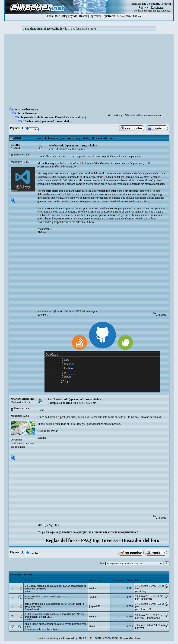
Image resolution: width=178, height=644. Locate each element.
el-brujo (81, 117)
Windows (29, 599)
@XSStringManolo (150, 618)
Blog (65, 16)
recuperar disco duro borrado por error (46, 596)
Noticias (28, 591)
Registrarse (108, 16)
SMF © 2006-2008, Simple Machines (118, 638)
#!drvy (143, 591)
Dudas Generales (33, 609)
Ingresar (144, 7)
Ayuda (73, 16)
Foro (50, 16)
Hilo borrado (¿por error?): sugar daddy (48, 121)
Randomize (146, 599)
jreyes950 (95, 606)
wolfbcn (94, 588)
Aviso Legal (54, 638)
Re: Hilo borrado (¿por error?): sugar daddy (74, 399)
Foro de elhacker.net (26, 109)
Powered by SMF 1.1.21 (78, 638)
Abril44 (93, 597)
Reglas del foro (61, 540)
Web (58, 16)
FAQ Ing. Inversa (99, 540)
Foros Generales (27, 113)
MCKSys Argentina (22, 399)
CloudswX (145, 609)
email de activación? (158, 11)
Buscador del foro (141, 540)
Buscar (83, 16)
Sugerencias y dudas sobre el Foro (41, 117)
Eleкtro (15, 145)
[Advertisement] (89, 72)
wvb (142, 628)
